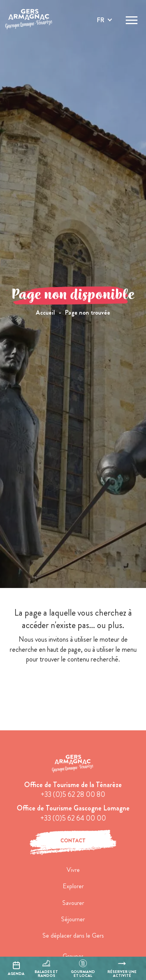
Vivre (73, 870)
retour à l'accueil (73, 687)
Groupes (73, 956)
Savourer (73, 903)
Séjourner (73, 919)
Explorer (73, 886)
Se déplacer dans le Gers (73, 935)
